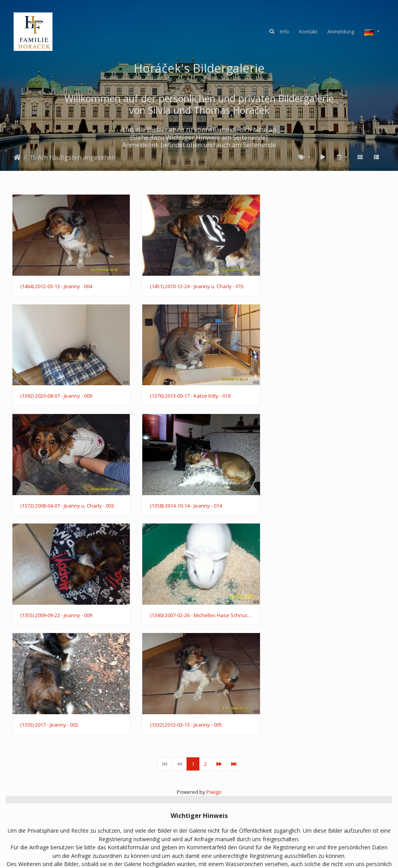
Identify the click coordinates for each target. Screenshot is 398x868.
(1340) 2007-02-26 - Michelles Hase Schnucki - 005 (199, 503)
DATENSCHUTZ (217, 827)
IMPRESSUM (259, 827)
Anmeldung (341, 31)
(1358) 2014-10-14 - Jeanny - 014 (313, 394)
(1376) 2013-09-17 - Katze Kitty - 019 (60, 394)
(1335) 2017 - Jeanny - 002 (306, 503)
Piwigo (214, 678)
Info (285, 31)
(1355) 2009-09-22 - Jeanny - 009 (56, 503)
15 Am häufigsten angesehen (72, 157)
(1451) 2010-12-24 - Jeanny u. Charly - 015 (196, 285)
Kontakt (308, 31)
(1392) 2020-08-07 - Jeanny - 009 (313, 285)
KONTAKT (178, 827)
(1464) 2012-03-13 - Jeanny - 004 (56, 285)
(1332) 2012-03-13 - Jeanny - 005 (56, 612)
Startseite (17, 157)
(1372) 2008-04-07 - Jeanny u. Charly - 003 (196, 394)
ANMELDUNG (141, 827)
